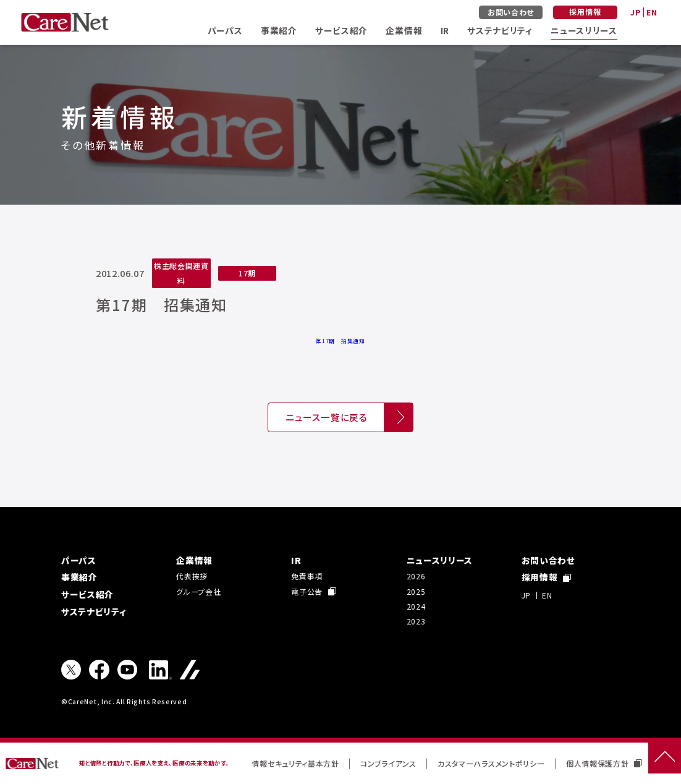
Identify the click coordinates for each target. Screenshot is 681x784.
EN (652, 12)
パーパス (225, 30)
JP (635, 12)
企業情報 (404, 30)
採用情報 (585, 11)
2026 (416, 576)
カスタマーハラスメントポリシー (491, 763)
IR (445, 30)
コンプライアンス (388, 763)
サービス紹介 (341, 30)
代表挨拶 (192, 576)
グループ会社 (198, 591)
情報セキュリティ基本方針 (295, 763)
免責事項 (307, 576)
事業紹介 (279, 30)
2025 (416, 591)
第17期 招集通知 (340, 341)
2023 (416, 621)
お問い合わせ (511, 12)
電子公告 (313, 591)
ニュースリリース (584, 30)
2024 (416, 606)
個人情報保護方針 (604, 763)
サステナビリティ (500, 30)
